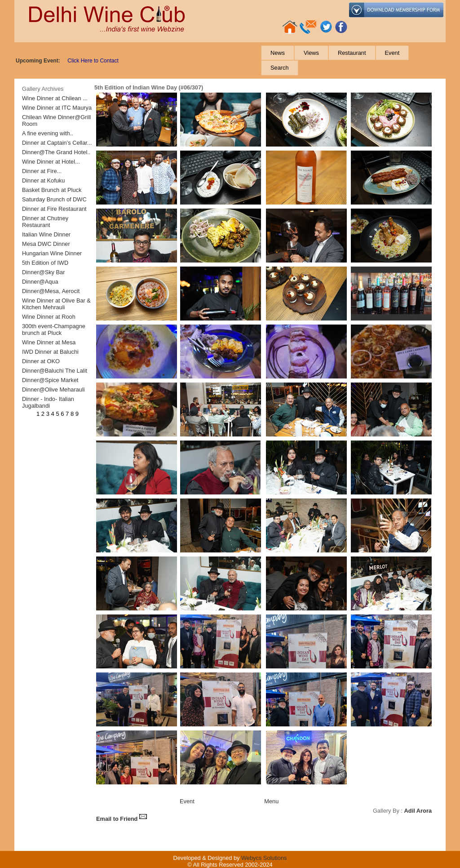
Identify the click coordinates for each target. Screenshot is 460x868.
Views (311, 53)
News (278, 53)
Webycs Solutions (264, 858)
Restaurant (352, 53)
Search (280, 68)
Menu (271, 801)
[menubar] (353, 60)
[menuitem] (278, 53)
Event (392, 53)
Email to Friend (122, 819)
